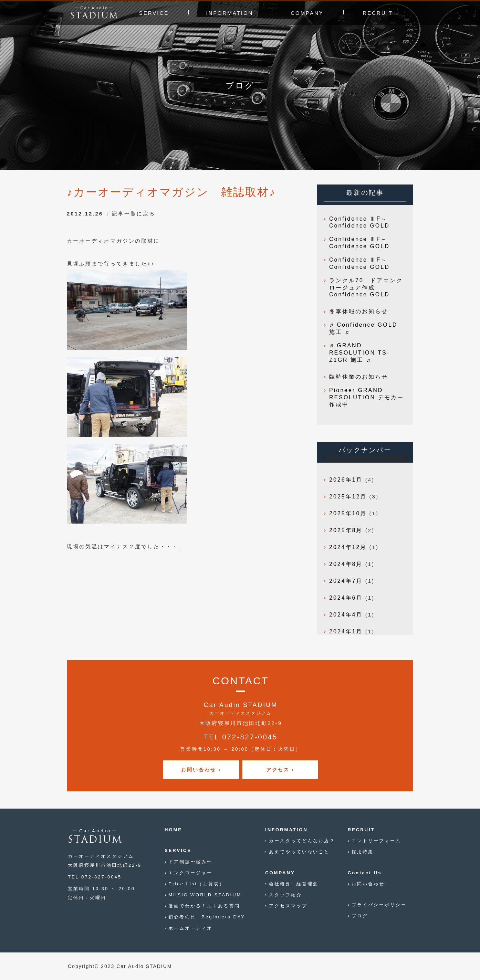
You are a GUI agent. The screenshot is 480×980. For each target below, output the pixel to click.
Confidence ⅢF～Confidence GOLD (359, 222)
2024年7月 (346, 581)
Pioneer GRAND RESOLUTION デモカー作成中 (367, 397)
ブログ (360, 916)
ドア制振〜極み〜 (190, 862)
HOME (173, 830)
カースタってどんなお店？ (302, 841)
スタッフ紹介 (285, 895)
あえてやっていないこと (299, 852)
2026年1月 (346, 480)
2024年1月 (346, 631)
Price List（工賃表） (196, 884)
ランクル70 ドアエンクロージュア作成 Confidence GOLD (366, 288)
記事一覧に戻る (134, 214)
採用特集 (363, 852)
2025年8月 (346, 530)
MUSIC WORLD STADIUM (205, 895)
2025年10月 (348, 513)
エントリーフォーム (376, 841)
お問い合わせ (368, 884)
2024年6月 (346, 598)
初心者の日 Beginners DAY (207, 917)
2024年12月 (348, 547)
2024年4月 (346, 615)
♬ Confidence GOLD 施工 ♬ (363, 328)
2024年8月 (346, 564)
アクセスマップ (288, 906)
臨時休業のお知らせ (359, 377)
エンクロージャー (190, 873)
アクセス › (280, 770)
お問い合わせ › (201, 770)
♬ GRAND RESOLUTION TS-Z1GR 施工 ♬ (359, 353)
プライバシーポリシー (379, 905)
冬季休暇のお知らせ (359, 311)
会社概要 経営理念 (294, 884)
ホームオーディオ (190, 928)
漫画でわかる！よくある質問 (204, 906)
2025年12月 (348, 497)
